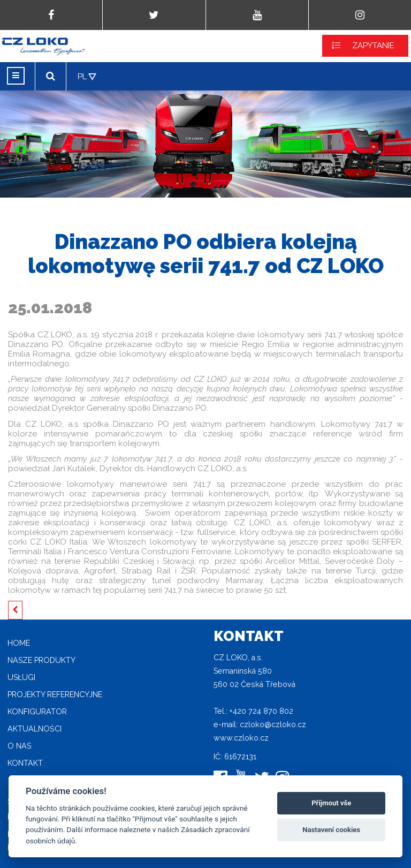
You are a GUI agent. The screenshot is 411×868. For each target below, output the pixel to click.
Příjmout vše (331, 803)
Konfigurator (37, 712)
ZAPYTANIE (373, 46)
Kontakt (25, 763)
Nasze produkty (41, 660)
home (19, 643)
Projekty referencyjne (55, 695)
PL (82, 77)
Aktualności (35, 729)
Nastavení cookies (331, 830)
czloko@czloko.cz (273, 724)
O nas (19, 746)
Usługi (21, 677)
